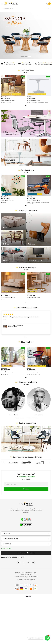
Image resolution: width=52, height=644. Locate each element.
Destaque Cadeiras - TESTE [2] (14, 284)
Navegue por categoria (28, 256)
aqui (51, 64)
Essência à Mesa (27, 70)
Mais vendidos (27, 388)
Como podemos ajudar (11, 584)
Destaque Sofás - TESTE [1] (14, 267)
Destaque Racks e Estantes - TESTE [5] (38, 300)
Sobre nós (7, 579)
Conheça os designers (28, 428)
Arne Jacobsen (39, 447)
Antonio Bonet (13, 447)
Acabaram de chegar (27, 313)
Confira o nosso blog (28, 469)
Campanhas (7, 589)
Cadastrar (26, 535)
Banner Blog (26, 485)
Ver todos (26, 72)
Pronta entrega (27, 216)
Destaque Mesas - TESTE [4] (14, 300)
